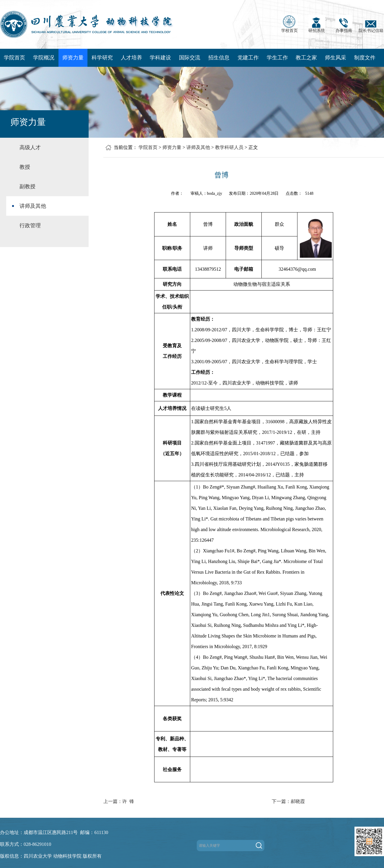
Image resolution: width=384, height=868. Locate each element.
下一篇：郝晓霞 (288, 801)
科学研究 (102, 58)
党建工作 (248, 58)
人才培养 (131, 58)
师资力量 (73, 58)
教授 (25, 167)
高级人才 (30, 147)
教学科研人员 (229, 147)
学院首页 (14, 58)
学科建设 (160, 58)
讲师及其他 (33, 206)
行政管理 (30, 225)
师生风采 (336, 58)
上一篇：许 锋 (119, 801)
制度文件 (365, 58)
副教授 (27, 186)
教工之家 (306, 58)
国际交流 (190, 58)
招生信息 (219, 58)
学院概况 (44, 58)
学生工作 (277, 58)
